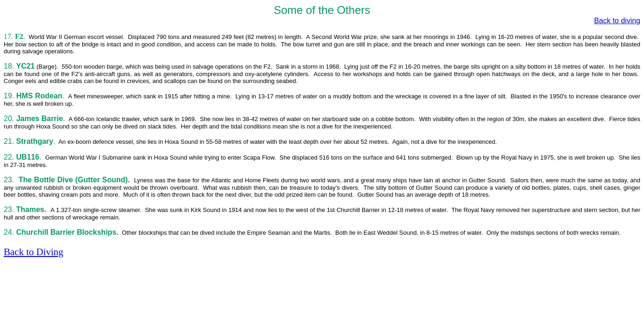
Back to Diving (33, 252)
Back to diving (617, 21)
